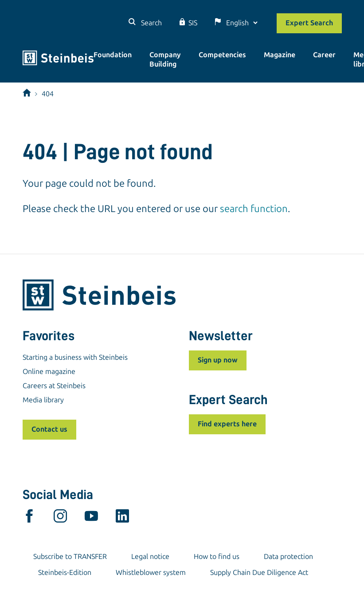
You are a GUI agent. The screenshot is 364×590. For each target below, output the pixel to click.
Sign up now (218, 360)
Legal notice (150, 557)
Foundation (113, 55)
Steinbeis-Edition (65, 572)
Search (151, 23)
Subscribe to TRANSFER (70, 557)
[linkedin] (122, 518)
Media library (43, 400)
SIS (193, 23)
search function (254, 209)
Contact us (49, 429)
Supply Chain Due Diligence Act (259, 572)
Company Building (165, 59)
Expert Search (309, 23)
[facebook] (29, 518)
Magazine (280, 55)
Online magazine (49, 372)
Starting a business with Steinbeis (75, 357)
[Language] (242, 23)
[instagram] (60, 518)
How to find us (217, 557)
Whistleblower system (151, 572)
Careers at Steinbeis (54, 386)
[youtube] (91, 518)
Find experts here (227, 424)
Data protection (288, 557)
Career (324, 55)
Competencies (222, 55)
